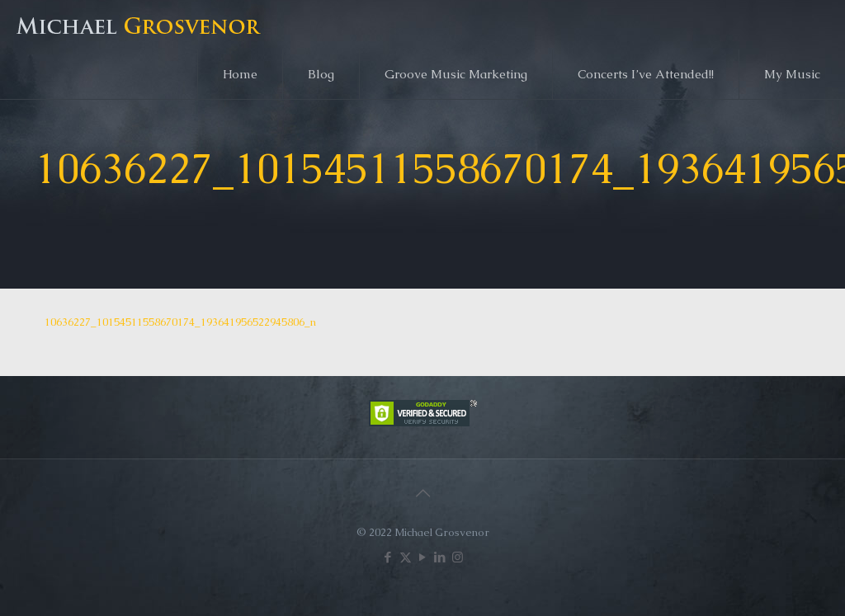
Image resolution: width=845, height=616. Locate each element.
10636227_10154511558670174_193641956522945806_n (180, 322)
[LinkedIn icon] (440, 557)
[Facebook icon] (388, 557)
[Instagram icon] (458, 557)
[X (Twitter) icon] (406, 557)
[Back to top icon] (422, 493)
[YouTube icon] (423, 557)
